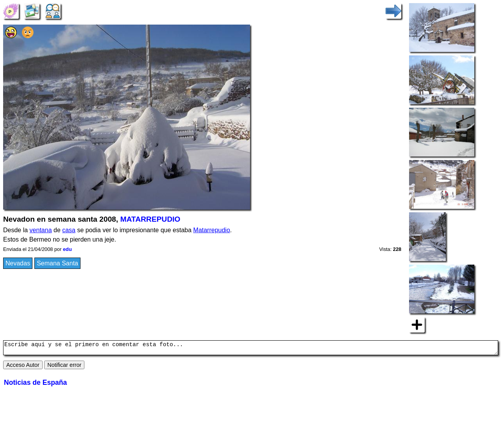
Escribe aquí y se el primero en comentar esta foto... (251, 349)
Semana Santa (57, 263)
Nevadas (18, 263)
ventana (41, 230)
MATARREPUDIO (150, 219)
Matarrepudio (212, 230)
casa (69, 230)
